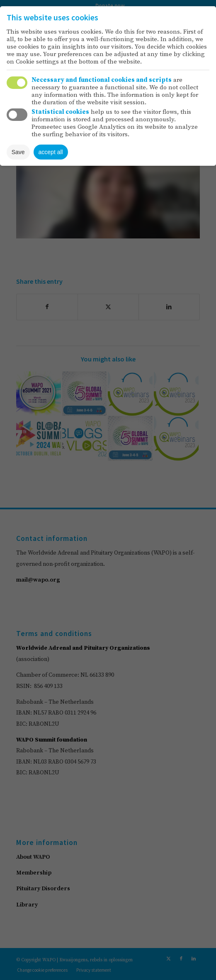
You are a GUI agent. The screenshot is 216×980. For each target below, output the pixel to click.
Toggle (17, 83)
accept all (51, 152)
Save (18, 152)
